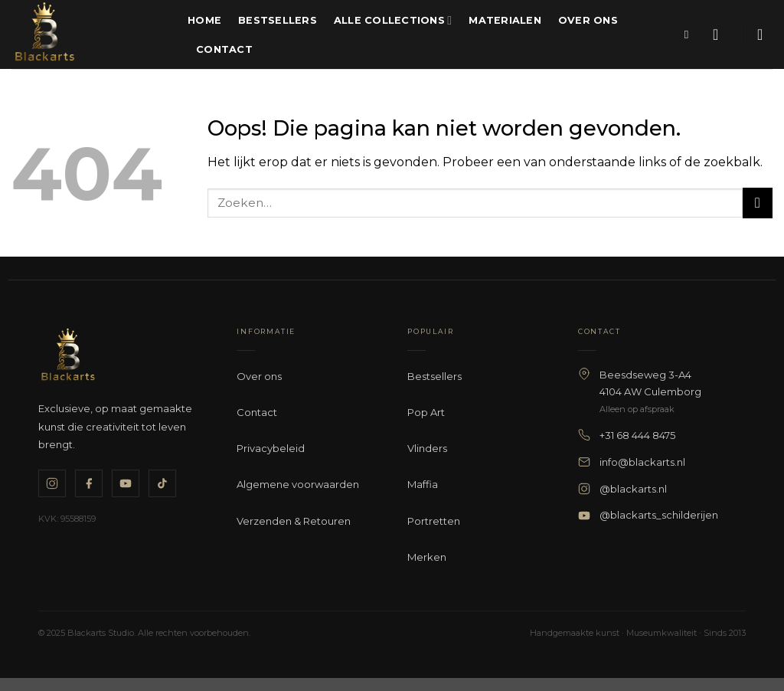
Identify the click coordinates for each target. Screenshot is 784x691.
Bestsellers (278, 20)
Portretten (434, 521)
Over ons (588, 20)
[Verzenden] (758, 203)
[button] (720, 34)
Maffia (423, 484)
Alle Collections (393, 20)
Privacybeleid (271, 448)
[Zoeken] (690, 34)
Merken (427, 557)
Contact (224, 49)
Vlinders (427, 448)
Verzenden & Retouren (294, 521)
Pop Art (426, 412)
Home (204, 20)
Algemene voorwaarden (298, 484)
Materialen (505, 20)
